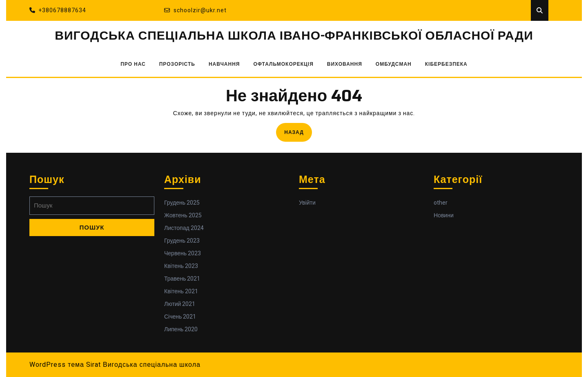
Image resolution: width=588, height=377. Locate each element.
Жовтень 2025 (183, 215)
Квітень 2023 (181, 266)
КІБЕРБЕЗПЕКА (446, 64)
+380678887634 (58, 10)
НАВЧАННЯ (224, 64)
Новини (444, 215)
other (441, 203)
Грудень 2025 (182, 203)
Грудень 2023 (182, 241)
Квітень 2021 (181, 291)
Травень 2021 (182, 279)
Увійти (307, 203)
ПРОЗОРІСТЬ (177, 64)
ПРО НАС (133, 64)
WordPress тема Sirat (65, 365)
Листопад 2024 (184, 228)
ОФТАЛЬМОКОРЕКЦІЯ (284, 64)
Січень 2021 (180, 317)
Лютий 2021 (180, 304)
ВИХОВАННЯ (345, 64)
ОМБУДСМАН (394, 64)
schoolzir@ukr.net (195, 10)
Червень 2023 (183, 253)
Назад (298, 132)
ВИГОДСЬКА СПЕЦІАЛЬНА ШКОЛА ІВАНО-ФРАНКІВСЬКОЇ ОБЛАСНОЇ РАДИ (294, 36)
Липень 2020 (181, 329)
